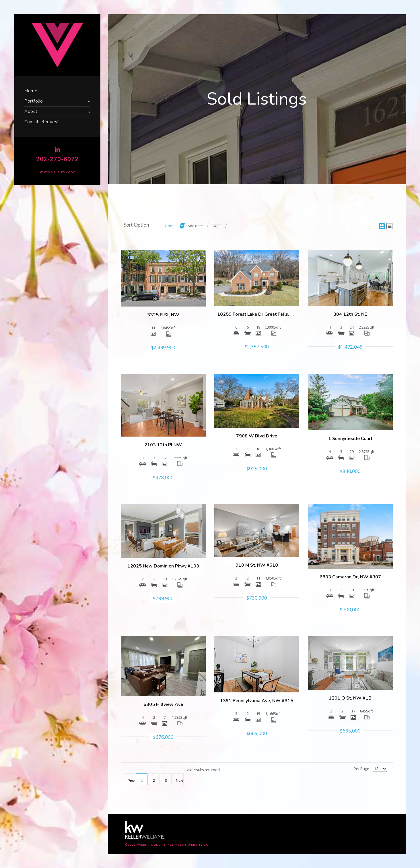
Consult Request (42, 122)
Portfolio (34, 101)
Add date (195, 226)
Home (31, 91)
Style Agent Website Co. (187, 845)
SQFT (217, 226)
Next (179, 781)
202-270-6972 (57, 159)
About (31, 111)
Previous (132, 781)
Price (169, 226)
